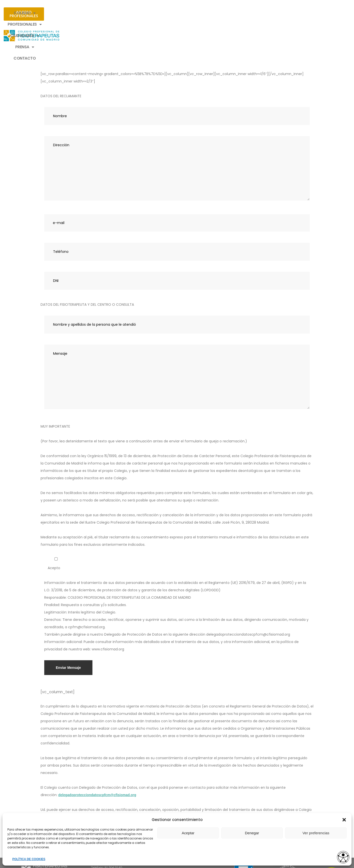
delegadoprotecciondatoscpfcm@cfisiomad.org (97, 752)
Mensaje (177, 334)
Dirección (177, 126)
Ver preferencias (316, 833)
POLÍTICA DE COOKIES (29, 859)
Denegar (252, 833)
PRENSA (208, 13)
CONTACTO (238, 13)
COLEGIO (95, 13)
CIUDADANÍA (174, 13)
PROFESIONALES (133, 13)
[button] (344, 820)
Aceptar (188, 833)
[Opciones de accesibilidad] (340, 855)
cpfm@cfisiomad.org (224, 774)
